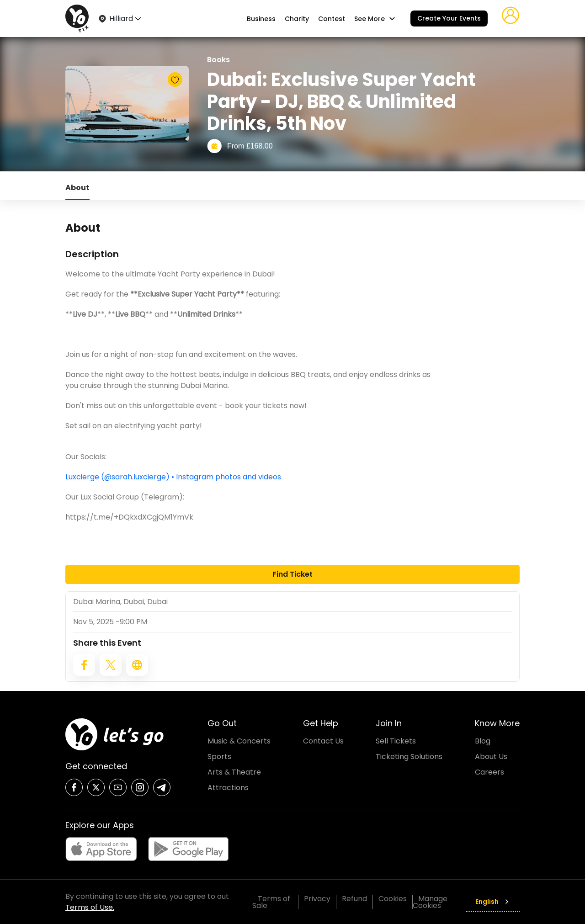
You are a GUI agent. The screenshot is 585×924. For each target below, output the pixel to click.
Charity (297, 19)
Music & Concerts (239, 741)
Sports (219, 757)
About (77, 188)
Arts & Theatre (234, 772)
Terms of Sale (271, 902)
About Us (491, 757)
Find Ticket (292, 574)
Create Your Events (449, 18)
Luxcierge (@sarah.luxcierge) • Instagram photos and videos (173, 477)
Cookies (393, 899)
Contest (332, 19)
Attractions (228, 788)
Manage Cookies (430, 902)
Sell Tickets (396, 741)
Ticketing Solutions (409, 757)
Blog (483, 741)
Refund (354, 899)
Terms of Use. (90, 907)
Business (261, 19)
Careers (489, 772)
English (493, 902)
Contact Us (323, 741)
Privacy (317, 899)
